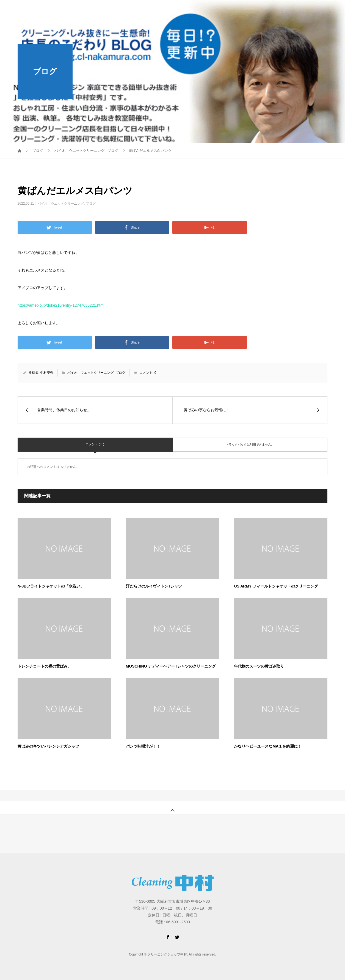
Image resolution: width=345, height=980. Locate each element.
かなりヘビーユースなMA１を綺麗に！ (268, 746)
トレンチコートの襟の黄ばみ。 (45, 666)
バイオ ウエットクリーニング (61, 204)
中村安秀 (47, 373)
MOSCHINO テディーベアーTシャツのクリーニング (171, 666)
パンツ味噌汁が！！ (143, 746)
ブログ (91, 204)
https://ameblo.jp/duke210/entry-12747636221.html (61, 305)
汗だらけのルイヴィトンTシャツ (154, 586)
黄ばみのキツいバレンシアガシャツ (48, 746)
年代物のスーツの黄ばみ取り (259, 666)
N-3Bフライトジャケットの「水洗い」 (51, 586)
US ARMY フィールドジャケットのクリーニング (276, 586)
